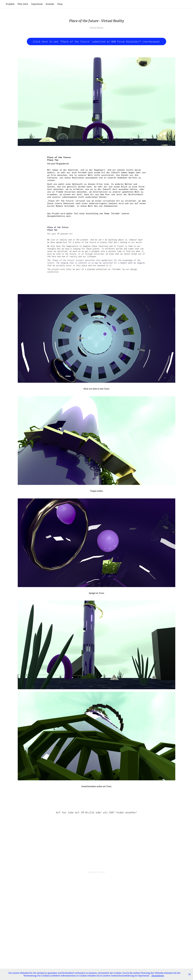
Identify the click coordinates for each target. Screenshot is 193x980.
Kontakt (50, 4)
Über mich (23, 4)
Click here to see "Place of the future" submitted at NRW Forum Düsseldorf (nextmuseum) (96, 41)
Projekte (10, 4)
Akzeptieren (158, 976)
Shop (60, 4)
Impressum (37, 4)
